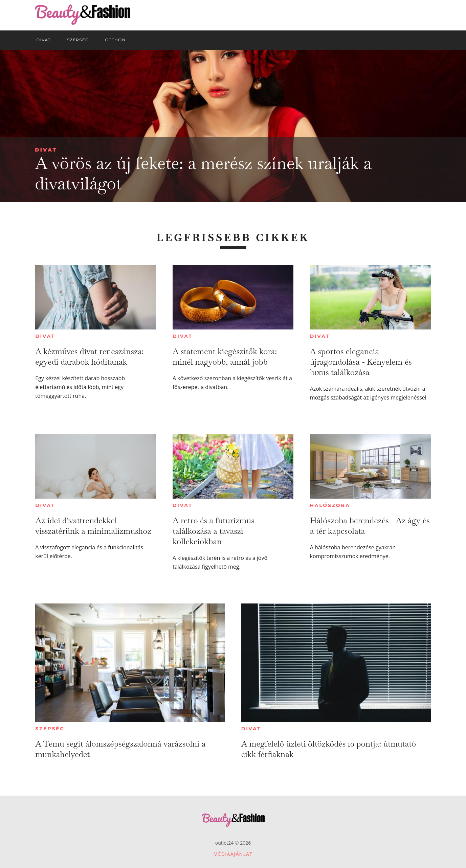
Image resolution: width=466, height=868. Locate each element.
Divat (46, 150)
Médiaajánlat (233, 854)
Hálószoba (330, 505)
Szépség (50, 729)
